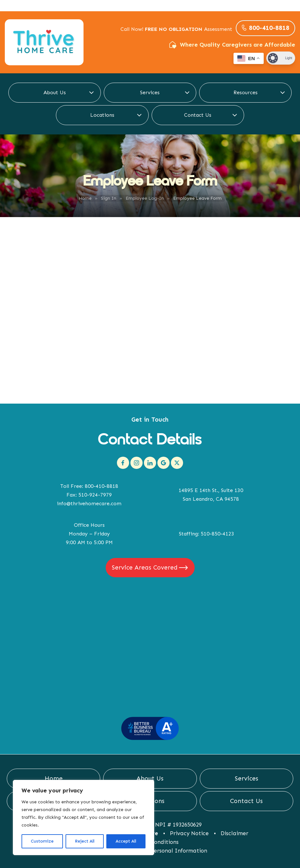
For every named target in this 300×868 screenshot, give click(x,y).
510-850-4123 (217, 534)
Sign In (109, 198)
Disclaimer (234, 833)
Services (150, 92)
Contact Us (198, 115)
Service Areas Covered (145, 567)
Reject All (85, 841)
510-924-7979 (95, 495)
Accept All (126, 841)
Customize (42, 841)
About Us (55, 92)
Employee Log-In (145, 198)
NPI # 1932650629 (178, 825)
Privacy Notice (189, 833)
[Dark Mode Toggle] (281, 58)
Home (85, 198)
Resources (246, 92)
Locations (102, 115)
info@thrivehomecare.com (89, 503)
